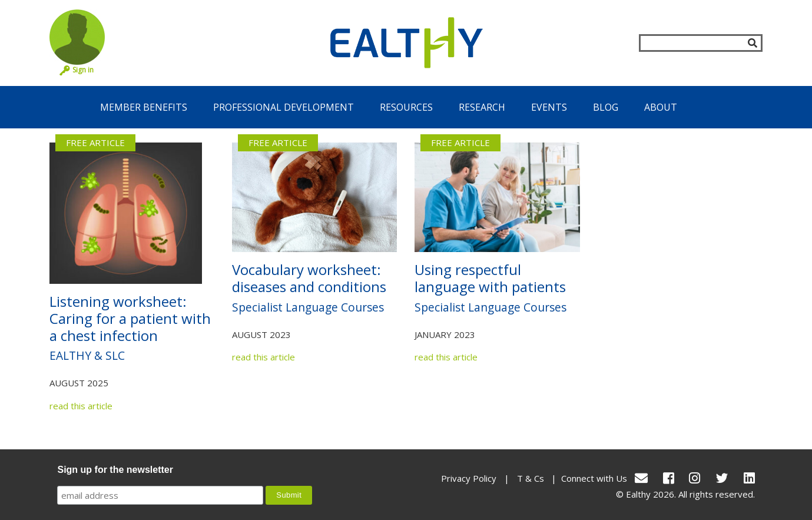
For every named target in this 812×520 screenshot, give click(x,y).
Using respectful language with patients (490, 278)
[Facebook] (669, 478)
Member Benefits (144, 107)
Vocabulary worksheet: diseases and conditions (309, 278)
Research (482, 107)
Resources (406, 107)
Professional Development (284, 107)
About (661, 107)
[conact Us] (641, 478)
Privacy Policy (469, 478)
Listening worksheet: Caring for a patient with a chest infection (130, 318)
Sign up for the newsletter (115, 470)
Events (549, 107)
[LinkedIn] (749, 478)
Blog (606, 107)
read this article (81, 406)
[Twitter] (722, 478)
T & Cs (531, 478)
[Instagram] (695, 478)
